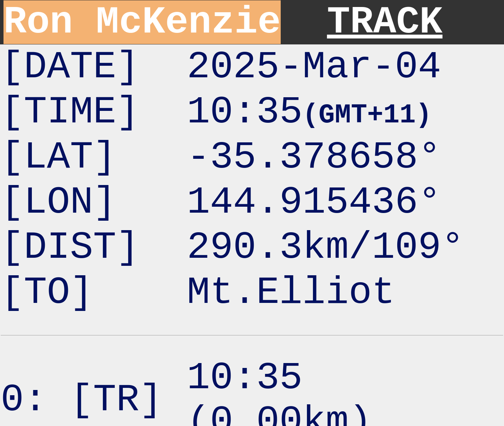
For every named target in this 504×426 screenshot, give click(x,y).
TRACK (385, 22)
